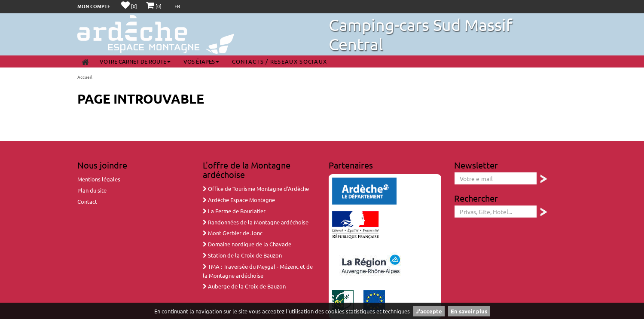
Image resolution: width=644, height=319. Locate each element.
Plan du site (92, 190)
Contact (87, 201)
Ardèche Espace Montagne (239, 200)
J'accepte (429, 311)
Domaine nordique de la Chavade (247, 244)
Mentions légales (99, 179)
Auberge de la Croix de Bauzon (244, 286)
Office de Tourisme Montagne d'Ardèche (256, 189)
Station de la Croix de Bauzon (242, 255)
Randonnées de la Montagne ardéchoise (256, 222)
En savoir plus (469, 311)
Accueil (85, 77)
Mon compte (94, 6)
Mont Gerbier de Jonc (233, 233)
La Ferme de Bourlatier (234, 211)
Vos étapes (201, 61)
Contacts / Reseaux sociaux (280, 61)
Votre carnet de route (135, 61)
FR (177, 6)
